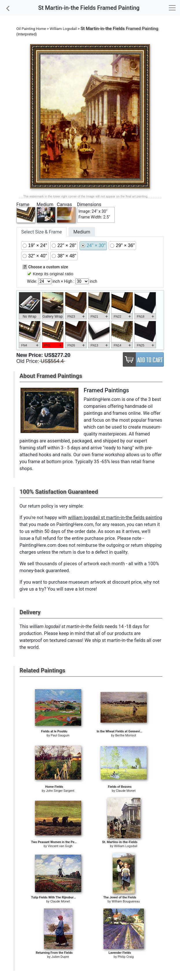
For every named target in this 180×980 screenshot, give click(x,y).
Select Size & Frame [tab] (42, 232)
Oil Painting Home (31, 29)
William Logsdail (63, 29)
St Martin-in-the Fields (103, 29)
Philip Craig (126, 957)
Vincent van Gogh (60, 846)
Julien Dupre (60, 957)
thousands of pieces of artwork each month (80, 564)
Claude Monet (126, 791)
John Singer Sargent (60, 791)
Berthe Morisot (126, 735)
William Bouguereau (126, 901)
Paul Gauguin (60, 735)
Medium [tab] (82, 232)
